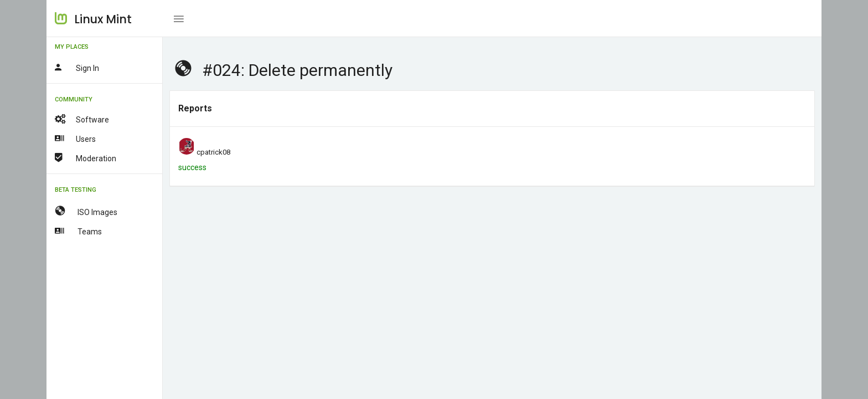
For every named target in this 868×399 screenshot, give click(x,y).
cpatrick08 (213, 152)
